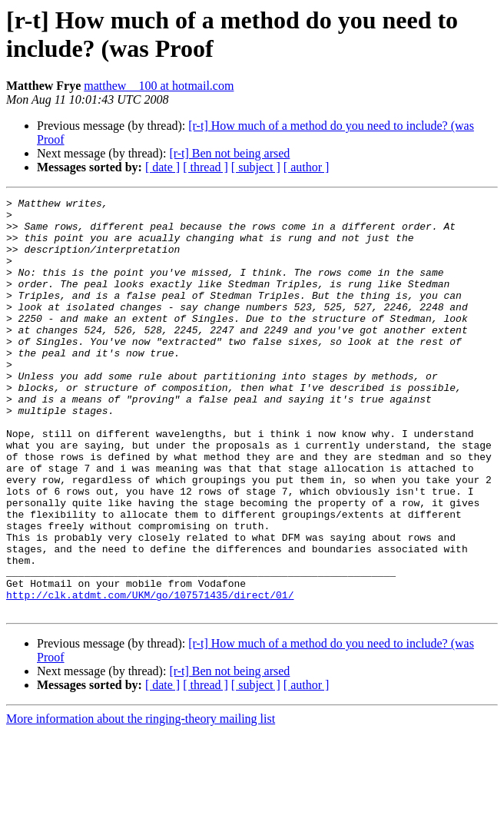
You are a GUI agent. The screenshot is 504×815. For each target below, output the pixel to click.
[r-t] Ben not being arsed (229, 153)
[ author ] (307, 167)
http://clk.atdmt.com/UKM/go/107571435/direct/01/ (150, 675)
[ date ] (162, 167)
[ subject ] (256, 167)
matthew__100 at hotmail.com (159, 86)
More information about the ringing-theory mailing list (141, 802)
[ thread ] (206, 167)
